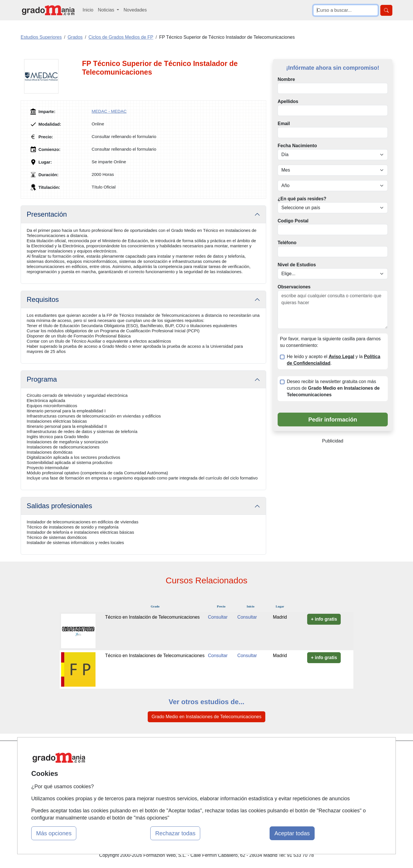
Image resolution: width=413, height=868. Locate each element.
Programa (42, 379)
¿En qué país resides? (302, 199)
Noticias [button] (107, 10)
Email (284, 124)
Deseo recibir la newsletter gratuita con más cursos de (333, 388)
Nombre (286, 79)
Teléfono (287, 243)
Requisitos (43, 299)
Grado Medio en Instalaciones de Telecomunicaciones (206, 717)
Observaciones (294, 287)
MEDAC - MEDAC (109, 111)
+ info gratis (324, 619)
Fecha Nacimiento (297, 146)
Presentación (47, 214)
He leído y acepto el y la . (334, 360)
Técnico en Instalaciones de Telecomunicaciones (155, 656)
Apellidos (288, 101)
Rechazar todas (175, 833)
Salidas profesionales (59, 506)
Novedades (135, 10)
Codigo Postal (293, 221)
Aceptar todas (292, 833)
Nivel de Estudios (297, 265)
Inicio (88, 10)
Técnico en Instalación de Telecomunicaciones (153, 617)
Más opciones (54, 833)
